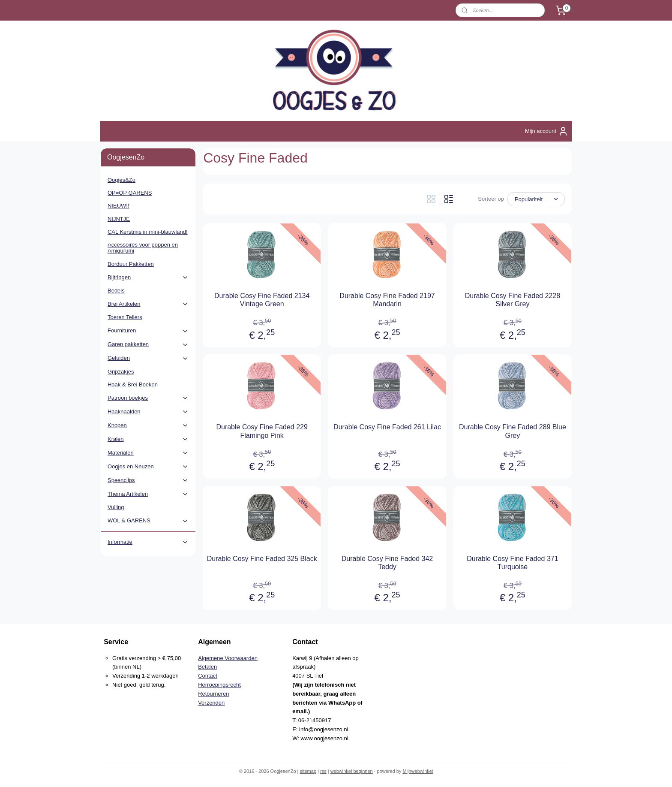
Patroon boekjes (148, 398)
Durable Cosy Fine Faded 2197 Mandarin (387, 300)
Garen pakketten (148, 344)
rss (323, 771)
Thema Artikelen (148, 494)
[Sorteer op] (536, 199)
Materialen (148, 453)
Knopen (148, 425)
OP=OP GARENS (130, 193)
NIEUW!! (118, 206)
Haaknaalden (148, 412)
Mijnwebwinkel (418, 771)
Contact (208, 676)
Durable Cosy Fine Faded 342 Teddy (387, 563)
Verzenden (211, 703)
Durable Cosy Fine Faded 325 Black (262, 559)
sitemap (308, 771)
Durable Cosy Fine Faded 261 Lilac (387, 427)
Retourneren (213, 694)
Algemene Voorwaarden (228, 658)
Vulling (116, 507)
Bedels (116, 291)
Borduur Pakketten (131, 264)
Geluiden (148, 358)
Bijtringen (148, 277)
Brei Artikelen (148, 304)
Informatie (148, 542)
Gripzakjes (121, 372)
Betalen (207, 667)
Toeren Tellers (125, 317)
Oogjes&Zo (121, 180)
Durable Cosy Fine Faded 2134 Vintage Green (262, 300)
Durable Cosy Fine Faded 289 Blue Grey (513, 431)
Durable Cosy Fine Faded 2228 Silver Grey (513, 300)
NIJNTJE (119, 219)
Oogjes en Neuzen (148, 467)
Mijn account (547, 131)
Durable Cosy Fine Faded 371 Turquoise (512, 563)
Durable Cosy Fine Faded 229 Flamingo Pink (262, 431)
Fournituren (148, 331)
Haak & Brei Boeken (133, 384)
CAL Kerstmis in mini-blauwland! (148, 232)
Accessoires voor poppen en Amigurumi (143, 248)
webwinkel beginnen (352, 771)
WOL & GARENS (148, 521)
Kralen (148, 439)
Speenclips (148, 480)
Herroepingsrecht (219, 685)
